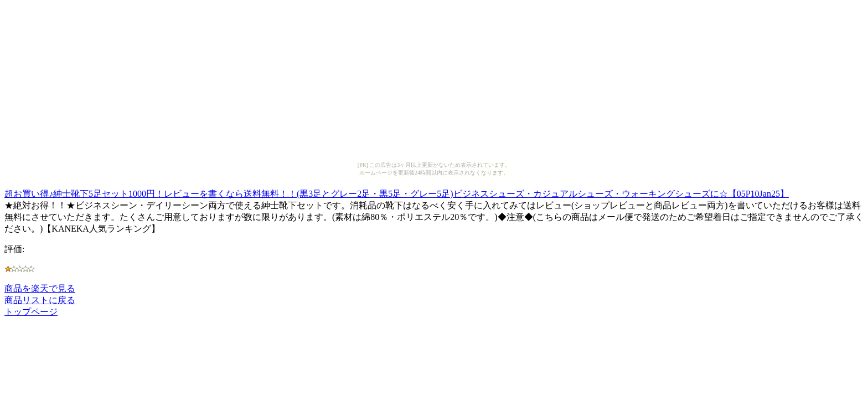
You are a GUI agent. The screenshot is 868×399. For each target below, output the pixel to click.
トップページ (31, 312)
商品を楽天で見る (40, 288)
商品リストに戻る (40, 300)
